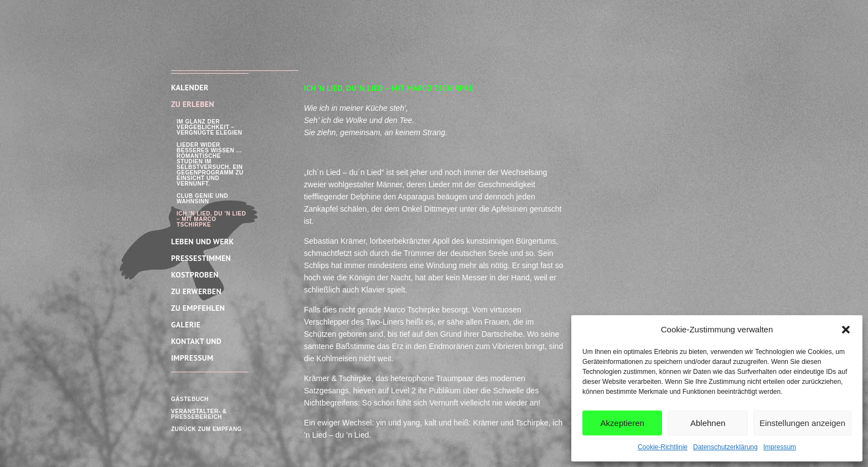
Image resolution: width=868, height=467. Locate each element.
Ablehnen (708, 423)
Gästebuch (190, 399)
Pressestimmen (201, 258)
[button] (846, 330)
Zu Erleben (193, 104)
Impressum (780, 447)
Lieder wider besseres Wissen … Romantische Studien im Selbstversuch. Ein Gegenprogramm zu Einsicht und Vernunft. (210, 164)
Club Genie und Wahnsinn (202, 199)
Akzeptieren (622, 423)
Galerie (186, 325)
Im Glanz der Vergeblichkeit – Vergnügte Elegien (210, 127)
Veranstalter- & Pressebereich (199, 414)
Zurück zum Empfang (206, 429)
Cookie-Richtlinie (663, 447)
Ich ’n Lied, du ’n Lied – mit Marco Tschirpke (211, 219)
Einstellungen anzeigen (802, 423)
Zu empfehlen (198, 308)
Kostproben (195, 275)
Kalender (190, 88)
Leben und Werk (203, 242)
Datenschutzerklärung (725, 447)
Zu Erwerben (196, 291)
